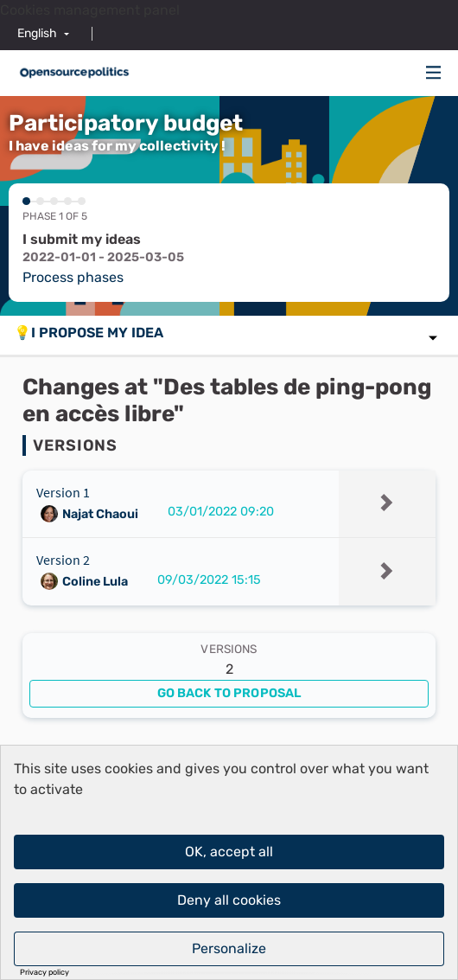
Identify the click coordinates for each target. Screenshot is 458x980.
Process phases (73, 277)
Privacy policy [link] (45, 973)
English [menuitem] (37, 33)
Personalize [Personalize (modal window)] (229, 948)
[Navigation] (434, 73)
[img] (434, 72)
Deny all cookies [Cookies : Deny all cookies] (229, 900)
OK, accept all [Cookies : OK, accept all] (229, 852)
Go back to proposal (229, 693)
